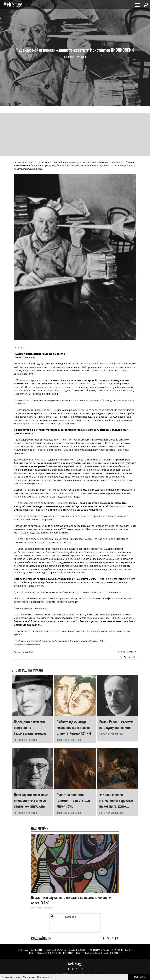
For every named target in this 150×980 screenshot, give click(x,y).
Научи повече (45, 977)
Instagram (134, 657)
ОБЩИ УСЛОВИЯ (77, 950)
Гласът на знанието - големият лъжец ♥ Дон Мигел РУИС (73, 800)
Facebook (121, 657)
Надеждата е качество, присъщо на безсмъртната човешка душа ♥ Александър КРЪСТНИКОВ (30, 733)
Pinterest (77, 969)
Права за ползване (55, 950)
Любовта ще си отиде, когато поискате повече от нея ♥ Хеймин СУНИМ (74, 728)
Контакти (36, 950)
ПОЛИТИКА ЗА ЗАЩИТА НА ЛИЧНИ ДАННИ (110, 950)
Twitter (125, 657)
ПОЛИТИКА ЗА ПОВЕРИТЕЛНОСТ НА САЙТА (51, 953)
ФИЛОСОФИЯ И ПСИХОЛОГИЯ (42, 908)
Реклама (23, 950)
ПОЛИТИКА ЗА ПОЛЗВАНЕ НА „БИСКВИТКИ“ (99, 953)
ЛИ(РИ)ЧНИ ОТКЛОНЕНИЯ (75, 57)
